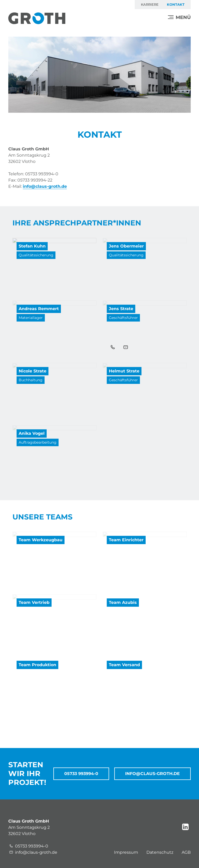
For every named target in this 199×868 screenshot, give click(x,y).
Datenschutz (160, 852)
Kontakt (176, 5)
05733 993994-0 (81, 774)
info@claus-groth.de (45, 186)
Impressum (126, 852)
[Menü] (179, 17)
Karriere (150, 5)
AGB (186, 852)
